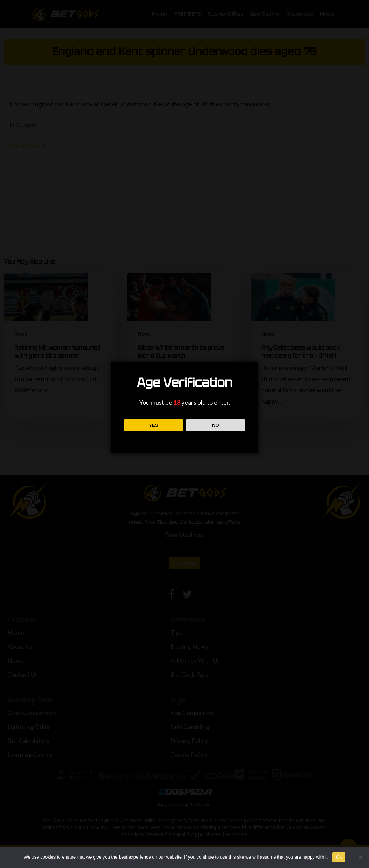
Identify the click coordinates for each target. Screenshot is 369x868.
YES (154, 425)
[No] (360, 857)
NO (216, 425)
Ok (339, 857)
